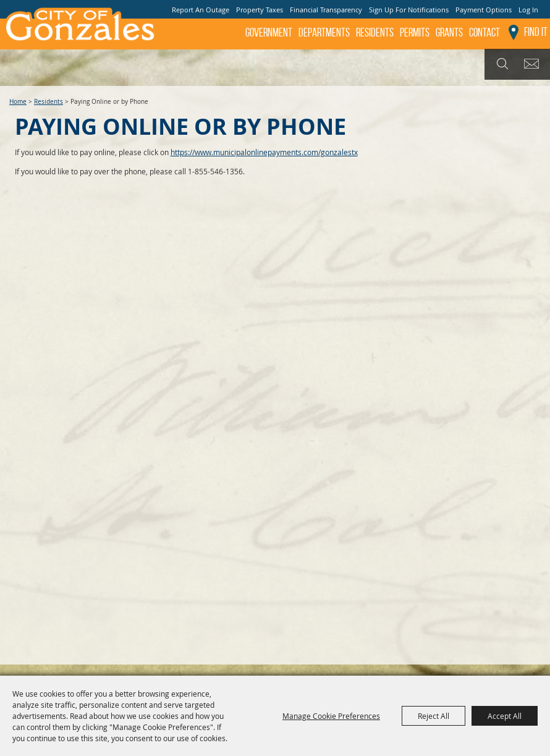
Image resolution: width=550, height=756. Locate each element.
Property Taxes (260, 10)
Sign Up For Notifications (409, 10)
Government (269, 32)
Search (501, 64)
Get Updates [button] (534, 64)
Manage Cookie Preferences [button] (331, 716)
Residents (375, 32)
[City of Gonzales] (79, 28)
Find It (536, 32)
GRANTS (449, 32)
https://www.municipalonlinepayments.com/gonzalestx (264, 152)
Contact (484, 32)
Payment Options (484, 10)
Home (18, 102)
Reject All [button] (434, 716)
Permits (415, 32)
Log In (528, 10)
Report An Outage (201, 10)
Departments (324, 32)
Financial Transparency (326, 10)
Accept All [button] (505, 716)
